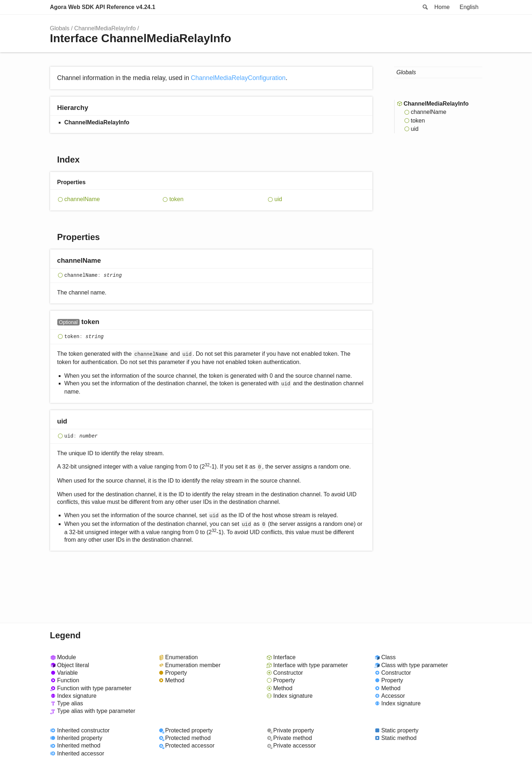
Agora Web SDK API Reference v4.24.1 (103, 7)
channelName (82, 199)
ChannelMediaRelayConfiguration (238, 78)
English (469, 7)
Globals (60, 28)
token (176, 199)
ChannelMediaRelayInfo (105, 28)
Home (442, 7)
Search (425, 7)
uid (278, 199)
